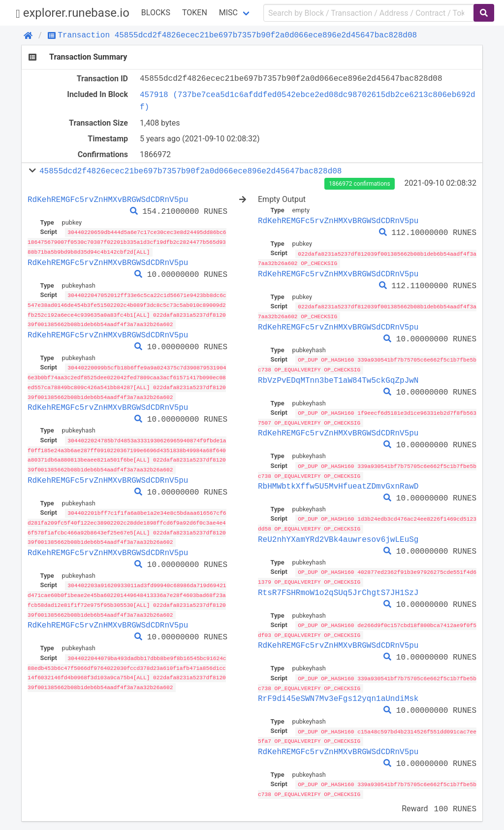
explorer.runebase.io (73, 13)
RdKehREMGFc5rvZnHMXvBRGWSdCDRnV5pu (108, 199)
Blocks (156, 13)
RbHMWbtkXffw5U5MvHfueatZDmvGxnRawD (338, 483)
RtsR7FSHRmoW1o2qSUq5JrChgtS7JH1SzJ (338, 588)
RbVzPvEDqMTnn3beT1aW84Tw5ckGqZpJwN (338, 378)
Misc (228, 13)
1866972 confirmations (359, 184)
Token (195, 13)
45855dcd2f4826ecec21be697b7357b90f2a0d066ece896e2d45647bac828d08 (190, 171)
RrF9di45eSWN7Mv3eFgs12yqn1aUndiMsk (338, 693)
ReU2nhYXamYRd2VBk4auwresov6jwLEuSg (338, 536)
